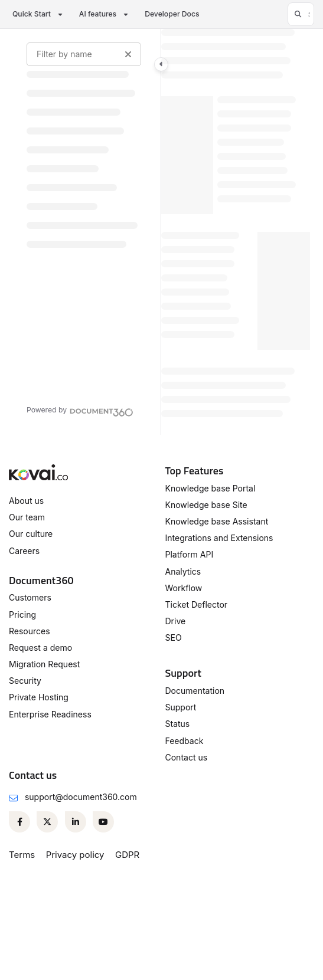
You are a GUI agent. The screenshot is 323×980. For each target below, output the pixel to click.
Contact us (187, 757)
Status (178, 724)
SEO (174, 638)
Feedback (185, 741)
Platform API (190, 554)
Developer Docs (172, 14)
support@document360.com (81, 797)
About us (26, 501)
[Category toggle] (161, 64)
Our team (27, 517)
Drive (176, 621)
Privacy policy (75, 855)
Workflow (184, 588)
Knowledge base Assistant (217, 521)
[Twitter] (47, 822)
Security (25, 681)
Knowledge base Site (206, 505)
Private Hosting (39, 697)
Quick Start (32, 14)
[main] (236, 232)
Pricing (22, 614)
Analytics (183, 571)
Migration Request (44, 664)
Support (181, 707)
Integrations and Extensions (219, 538)
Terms (22, 855)
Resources (30, 631)
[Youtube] (103, 822)
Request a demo (40, 648)
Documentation (195, 691)
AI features (98, 14)
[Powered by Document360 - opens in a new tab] (80, 411)
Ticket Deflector (197, 604)
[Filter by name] (84, 54)
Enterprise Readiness (50, 714)
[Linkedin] (76, 822)
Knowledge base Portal (211, 488)
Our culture (31, 534)
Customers (30, 597)
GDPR (127, 855)
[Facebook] (19, 822)
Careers (24, 551)
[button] (301, 14)
